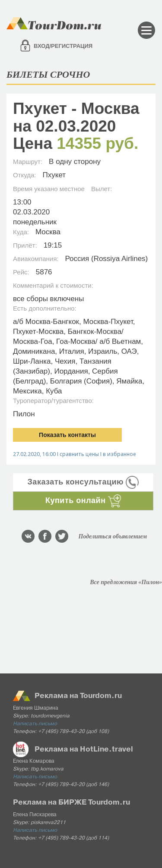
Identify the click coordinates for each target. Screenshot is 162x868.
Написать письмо (35, 724)
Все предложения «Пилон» (126, 582)
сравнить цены (79, 454)
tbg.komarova (47, 769)
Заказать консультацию (83, 482)
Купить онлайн (83, 500)
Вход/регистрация (63, 46)
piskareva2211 (48, 823)
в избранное (119, 454)
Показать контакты (67, 435)
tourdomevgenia (50, 716)
